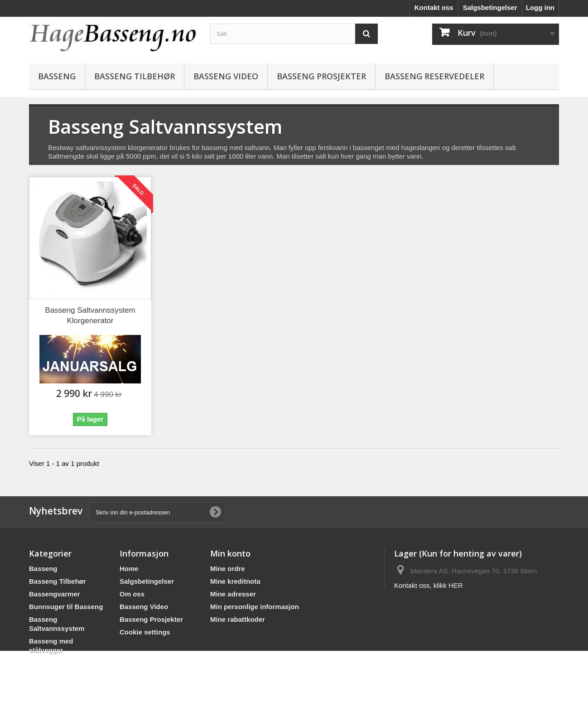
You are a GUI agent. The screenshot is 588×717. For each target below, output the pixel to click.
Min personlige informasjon (255, 607)
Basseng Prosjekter (321, 76)
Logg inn (540, 7)
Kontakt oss (434, 7)
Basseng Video (226, 76)
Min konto (230, 553)
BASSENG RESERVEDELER (434, 76)
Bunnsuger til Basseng (66, 607)
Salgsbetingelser (490, 7)
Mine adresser (233, 594)
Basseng (57, 76)
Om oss (132, 594)
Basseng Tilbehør (135, 76)
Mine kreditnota (235, 581)
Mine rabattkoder (238, 619)
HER (456, 585)
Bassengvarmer (55, 594)
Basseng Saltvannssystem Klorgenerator (90, 315)
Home (129, 569)
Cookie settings (145, 632)
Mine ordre (228, 569)
